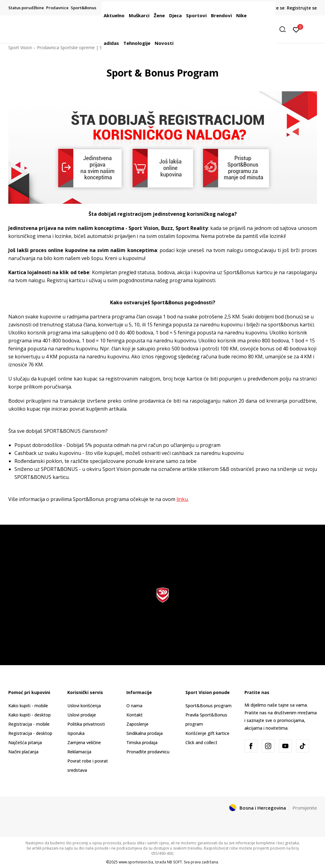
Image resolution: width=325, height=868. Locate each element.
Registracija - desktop (30, 733)
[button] (285, 29)
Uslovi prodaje (82, 715)
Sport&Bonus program (208, 706)
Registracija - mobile (29, 724)
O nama (134, 706)
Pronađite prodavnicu (148, 752)
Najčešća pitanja (25, 742)
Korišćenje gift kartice (207, 733)
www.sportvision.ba (136, 862)
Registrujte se (302, 8)
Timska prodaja (142, 742)
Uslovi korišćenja (84, 706)
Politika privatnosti (86, 724)
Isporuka (76, 733)
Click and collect (201, 742)
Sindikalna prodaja (145, 733)
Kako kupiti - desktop (30, 715)
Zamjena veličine (84, 742)
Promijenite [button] (305, 808)
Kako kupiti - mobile (28, 706)
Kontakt (135, 715)
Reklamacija (79, 752)
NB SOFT (174, 862)
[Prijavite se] (296, 29)
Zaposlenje (137, 724)
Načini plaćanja (23, 752)
